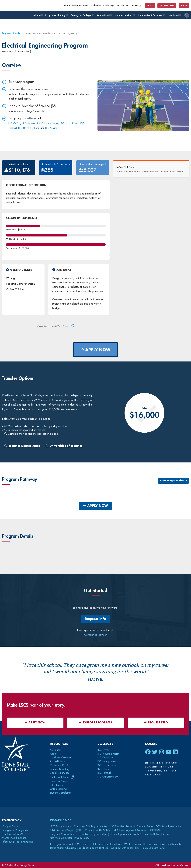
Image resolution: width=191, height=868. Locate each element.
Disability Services (60, 773)
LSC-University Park (29, 128)
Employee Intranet (60, 777)
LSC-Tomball (104, 773)
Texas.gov (55, 844)
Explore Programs (95, 723)
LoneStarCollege (14, 834)
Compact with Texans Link (125, 848)
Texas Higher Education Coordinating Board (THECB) (79, 848)
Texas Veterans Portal (153, 848)
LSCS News (56, 785)
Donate (66, 6)
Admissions (104, 15)
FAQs (157, 865)
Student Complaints (60, 793)
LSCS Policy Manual (61, 826)
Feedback (165, 865)
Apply (150, 5)
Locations (174, 15)
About (38, 15)
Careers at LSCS (59, 765)
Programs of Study (57, 15)
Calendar (96, 6)
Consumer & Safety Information (91, 826)
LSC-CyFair (14, 124)
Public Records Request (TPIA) (66, 830)
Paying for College (82, 15)
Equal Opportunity (121, 834)
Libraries (77, 6)
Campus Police (10, 826)
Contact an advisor (95, 635)
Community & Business (151, 15)
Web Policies (141, 834)
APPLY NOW (95, 350)
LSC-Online (51, 128)
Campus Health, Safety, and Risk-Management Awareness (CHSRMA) (123, 830)
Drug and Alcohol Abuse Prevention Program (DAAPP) (79, 834)
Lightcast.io (65, 326)
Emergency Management (16, 830)
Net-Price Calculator (61, 838)
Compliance (60, 820)
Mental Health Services (15, 838)
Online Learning (58, 789)
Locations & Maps (60, 781)
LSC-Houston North (108, 754)
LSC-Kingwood (30, 124)
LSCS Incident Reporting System (128, 826)
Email (86, 6)
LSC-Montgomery (49, 124)
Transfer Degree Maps (22, 446)
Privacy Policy (82, 838)
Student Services (125, 15)
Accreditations (58, 761)
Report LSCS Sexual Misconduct (165, 826)
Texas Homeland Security (167, 844)
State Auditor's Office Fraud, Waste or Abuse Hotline (121, 844)
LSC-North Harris (69, 124)
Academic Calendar (61, 758)
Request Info (167, 5)
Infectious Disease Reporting (18, 842)
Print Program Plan (172, 481)
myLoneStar (123, 6)
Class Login (109, 6)
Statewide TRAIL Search (76, 844)
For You (136, 6)
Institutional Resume (161, 834)
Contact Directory (60, 769)
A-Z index (55, 750)
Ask (184, 5)
